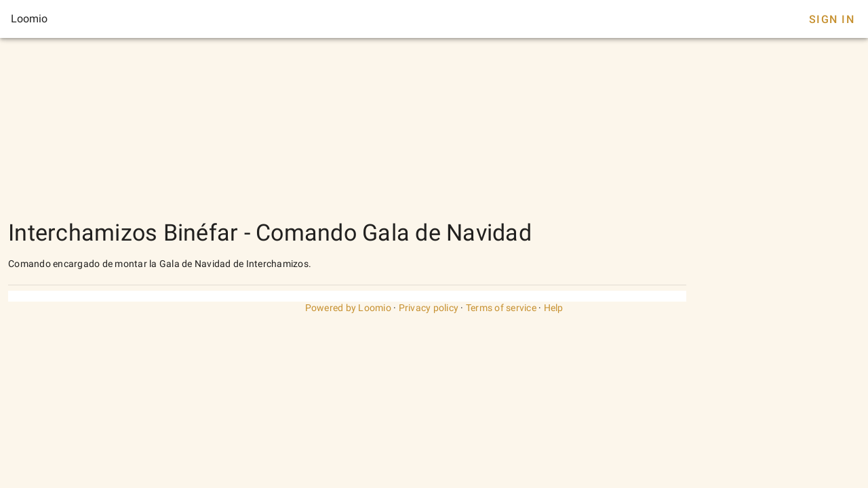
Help (554, 308)
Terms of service (501, 308)
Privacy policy (429, 308)
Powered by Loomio (348, 308)
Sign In (832, 19)
